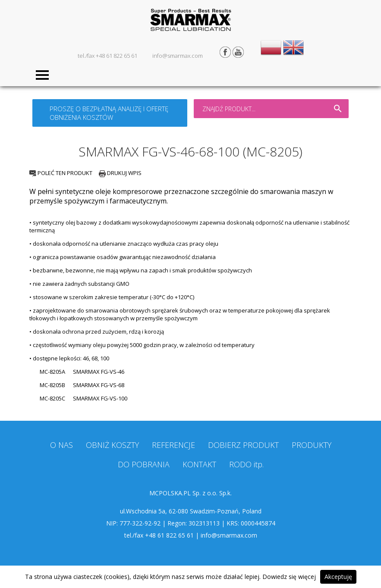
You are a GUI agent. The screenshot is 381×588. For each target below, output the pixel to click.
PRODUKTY (312, 445)
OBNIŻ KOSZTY (112, 445)
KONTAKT (199, 464)
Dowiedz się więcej (289, 577)
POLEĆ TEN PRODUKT (61, 173)
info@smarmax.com (178, 56)
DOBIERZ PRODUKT (243, 445)
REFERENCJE (173, 445)
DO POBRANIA (144, 464)
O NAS (61, 445)
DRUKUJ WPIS (120, 173)
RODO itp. (246, 464)
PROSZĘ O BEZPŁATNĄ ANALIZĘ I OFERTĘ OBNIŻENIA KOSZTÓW (109, 113)
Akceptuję (338, 577)
